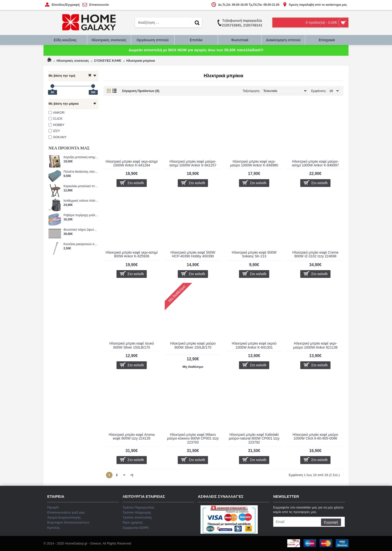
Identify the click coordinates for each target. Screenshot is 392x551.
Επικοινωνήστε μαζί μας (196, 297)
